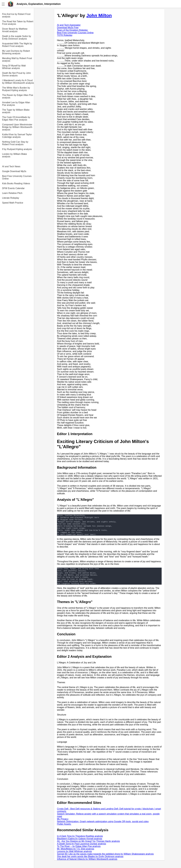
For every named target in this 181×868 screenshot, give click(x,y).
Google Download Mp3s (14, 171)
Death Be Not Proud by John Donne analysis (17, 74)
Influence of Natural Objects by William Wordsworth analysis (87, 867)
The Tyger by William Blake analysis (16, 111)
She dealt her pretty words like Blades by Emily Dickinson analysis (90, 864)
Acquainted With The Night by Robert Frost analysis (17, 45)
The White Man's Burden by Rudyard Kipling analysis (16, 89)
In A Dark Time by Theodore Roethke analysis (80, 844)
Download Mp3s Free (68, 28)
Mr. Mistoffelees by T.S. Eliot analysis (76, 856)
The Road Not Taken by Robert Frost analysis (18, 23)
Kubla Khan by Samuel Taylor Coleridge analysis (17, 136)
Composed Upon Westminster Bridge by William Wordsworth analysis (17, 127)
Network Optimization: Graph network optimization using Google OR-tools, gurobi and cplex (103, 829)
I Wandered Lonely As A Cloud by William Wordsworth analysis (18, 82)
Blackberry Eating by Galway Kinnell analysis (80, 846)
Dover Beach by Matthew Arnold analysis (15, 30)
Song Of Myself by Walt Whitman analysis (14, 67)
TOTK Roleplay (65, 35)
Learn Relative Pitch (12, 193)
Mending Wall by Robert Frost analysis (17, 60)
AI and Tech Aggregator (69, 25)
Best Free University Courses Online (17, 177)
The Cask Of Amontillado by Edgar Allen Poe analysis (16, 118)
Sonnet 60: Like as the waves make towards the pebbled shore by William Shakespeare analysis (105, 862)
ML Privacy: (63, 827)
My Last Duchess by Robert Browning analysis (16, 52)
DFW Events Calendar (13, 188)
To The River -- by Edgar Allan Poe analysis (79, 854)
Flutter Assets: (64, 832)
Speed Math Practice (13, 203)
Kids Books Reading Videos (16, 183)
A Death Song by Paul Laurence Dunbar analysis (82, 851)
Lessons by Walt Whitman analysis (74, 859)
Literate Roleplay (11, 198)
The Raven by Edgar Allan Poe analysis (18, 96)
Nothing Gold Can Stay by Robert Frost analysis (15, 143)
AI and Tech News (11, 166)
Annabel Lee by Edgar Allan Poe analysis (16, 104)
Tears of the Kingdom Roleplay (72, 30)
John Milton (99, 15)
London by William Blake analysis (14, 155)
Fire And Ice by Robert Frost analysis (16, 15)
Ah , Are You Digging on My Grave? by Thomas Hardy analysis (88, 849)
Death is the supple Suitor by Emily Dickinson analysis (17, 37)
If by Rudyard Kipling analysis (17, 149)
